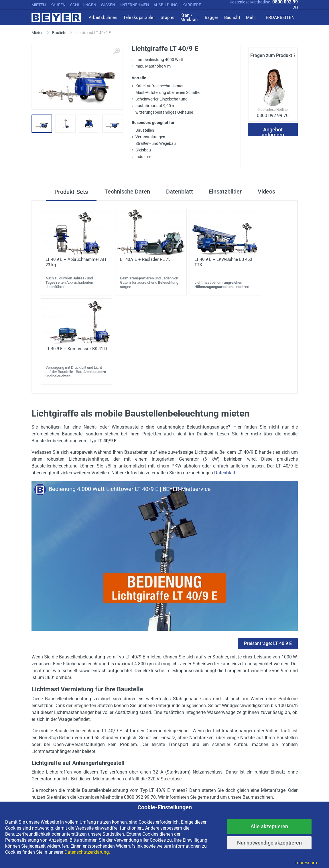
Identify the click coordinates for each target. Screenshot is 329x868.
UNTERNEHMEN (134, 5)
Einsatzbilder (226, 192)
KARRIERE (192, 5)
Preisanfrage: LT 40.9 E (268, 643)
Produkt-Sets (69, 192)
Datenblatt (179, 192)
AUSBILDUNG (166, 5)
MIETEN (39, 5)
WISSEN (108, 5)
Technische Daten (126, 192)
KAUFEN (58, 5)
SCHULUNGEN (83, 5)
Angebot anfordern (273, 131)
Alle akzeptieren (269, 826)
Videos (268, 192)
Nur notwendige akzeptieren (269, 843)
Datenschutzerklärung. (87, 852)
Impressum (306, 863)
